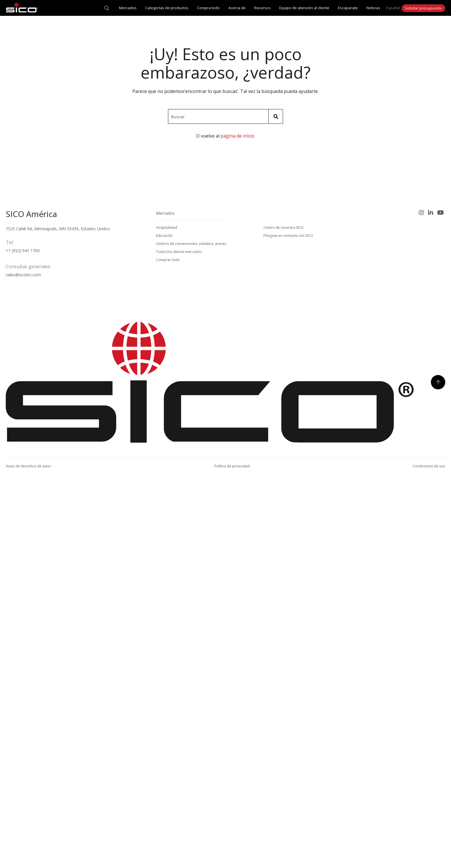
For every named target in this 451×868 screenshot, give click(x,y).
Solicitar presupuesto (423, 8)
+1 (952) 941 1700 (23, 632)
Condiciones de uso (429, 848)
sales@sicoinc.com (23, 656)
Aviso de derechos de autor (28, 848)
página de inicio (237, 136)
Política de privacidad (232, 848)
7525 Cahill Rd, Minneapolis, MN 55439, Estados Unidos (58, 610)
